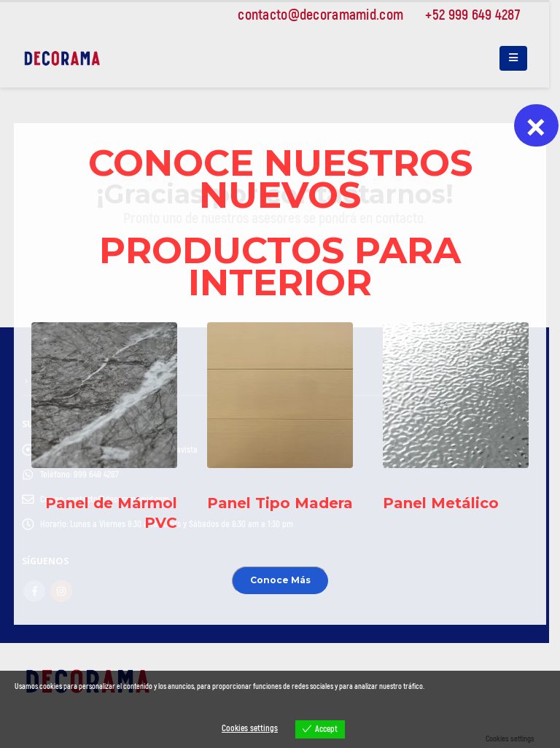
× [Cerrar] (536, 125)
